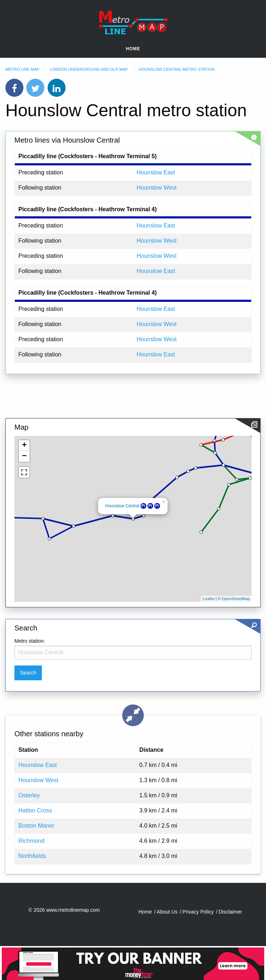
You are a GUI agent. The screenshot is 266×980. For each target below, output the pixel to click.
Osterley (29, 795)
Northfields (32, 856)
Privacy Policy (198, 912)
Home (133, 49)
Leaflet (209, 599)
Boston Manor (36, 826)
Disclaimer (230, 912)
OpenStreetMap (236, 599)
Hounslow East (156, 172)
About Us (167, 912)
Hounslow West (157, 188)
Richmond (31, 841)
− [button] (24, 456)
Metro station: (30, 641)
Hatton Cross (35, 810)
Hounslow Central (122, 506)
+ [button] (24, 446)
